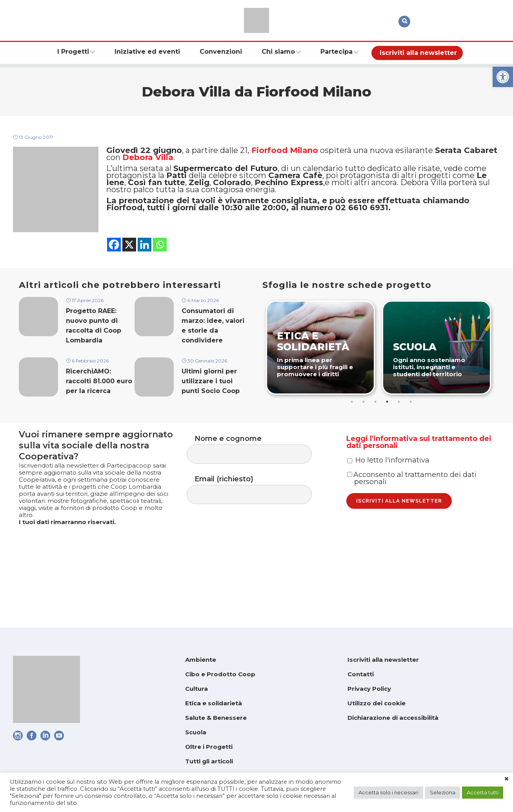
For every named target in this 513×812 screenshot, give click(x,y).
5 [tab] (400, 437)
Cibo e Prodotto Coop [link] (220, 674)
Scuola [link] (196, 732)
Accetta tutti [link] (483, 792)
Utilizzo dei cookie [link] (377, 703)
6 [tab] (412, 437)
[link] (503, 77)
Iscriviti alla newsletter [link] (383, 660)
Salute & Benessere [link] (216, 718)
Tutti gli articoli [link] (209, 761)
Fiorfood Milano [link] (285, 155)
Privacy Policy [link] (369, 689)
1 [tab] (353, 437)
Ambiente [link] (201, 660)
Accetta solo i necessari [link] (388, 792)
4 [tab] (388, 437)
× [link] (507, 779)
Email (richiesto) (257, 531)
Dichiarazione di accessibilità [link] (393, 718)
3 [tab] (377, 437)
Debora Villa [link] (148, 165)
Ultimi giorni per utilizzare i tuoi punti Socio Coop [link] (211, 421)
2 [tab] (365, 437)
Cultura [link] (196, 689)
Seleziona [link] (443, 792)
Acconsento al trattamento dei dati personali (412, 533)
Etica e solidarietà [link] (214, 703)
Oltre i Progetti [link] (209, 747)
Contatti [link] (361, 674)
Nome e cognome (257, 488)
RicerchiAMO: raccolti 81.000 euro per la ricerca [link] (99, 421)
